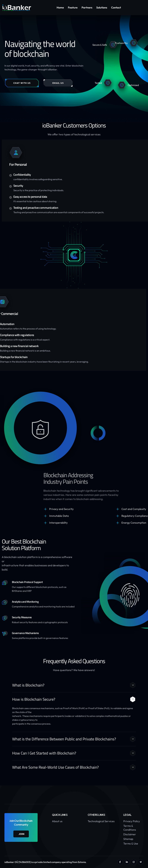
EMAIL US (58, 83)
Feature (73, 8)
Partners (87, 8)
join (21, 834)
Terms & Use (131, 844)
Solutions (102, 8)
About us (57, 821)
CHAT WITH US (22, 83)
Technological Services (101, 821)
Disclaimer (130, 834)
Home (60, 8)
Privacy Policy (132, 821)
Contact (116, 8)
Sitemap (128, 839)
